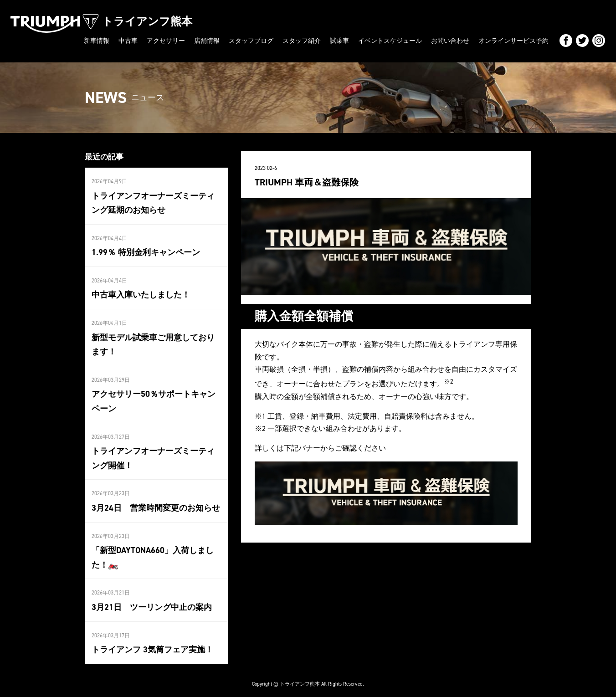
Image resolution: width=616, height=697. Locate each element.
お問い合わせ (450, 40)
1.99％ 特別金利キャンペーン (146, 250)
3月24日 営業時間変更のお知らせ (156, 502)
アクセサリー (166, 40)
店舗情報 (207, 40)
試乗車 (339, 40)
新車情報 (97, 40)
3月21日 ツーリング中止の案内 (152, 600)
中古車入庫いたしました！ (141, 292)
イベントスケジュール (390, 40)
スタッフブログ (251, 40)
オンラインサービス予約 (513, 40)
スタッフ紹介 (302, 40)
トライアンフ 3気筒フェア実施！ (152, 641)
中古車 (128, 40)
